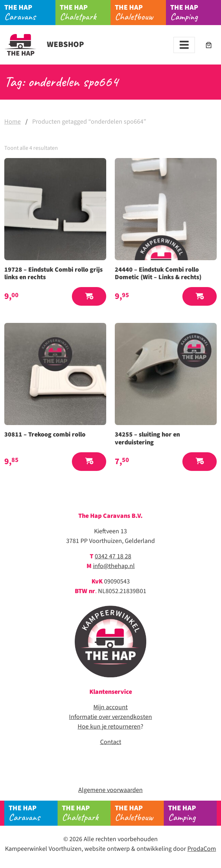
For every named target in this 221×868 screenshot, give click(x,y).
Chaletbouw (140, 13)
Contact (111, 742)
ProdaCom (202, 849)
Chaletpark (85, 13)
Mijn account (111, 707)
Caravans (30, 13)
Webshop (44, 44)
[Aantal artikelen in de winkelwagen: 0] (209, 45)
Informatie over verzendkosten (111, 717)
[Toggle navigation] (184, 45)
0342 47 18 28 (113, 556)
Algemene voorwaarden (111, 790)
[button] (89, 297)
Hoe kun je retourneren (109, 727)
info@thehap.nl (114, 566)
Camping (196, 13)
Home (13, 122)
